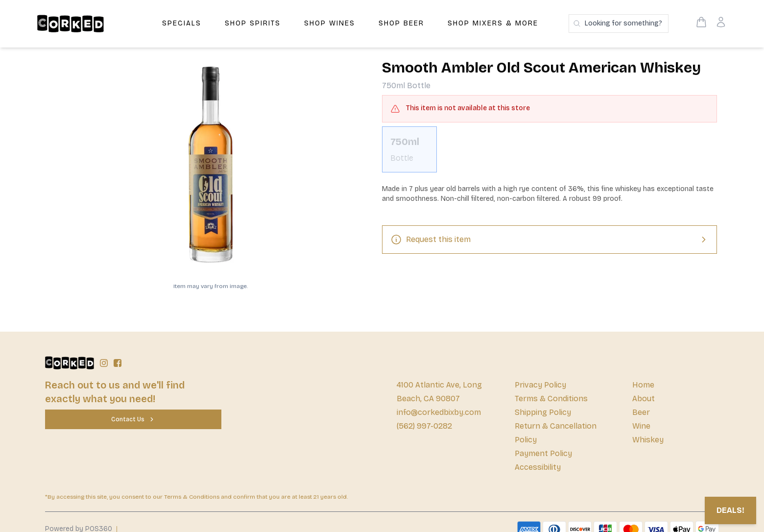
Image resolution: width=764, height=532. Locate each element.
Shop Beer (401, 23)
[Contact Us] (133, 419)
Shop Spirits (253, 23)
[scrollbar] (549, 153)
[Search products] (619, 24)
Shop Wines (330, 23)
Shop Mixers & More (493, 23)
